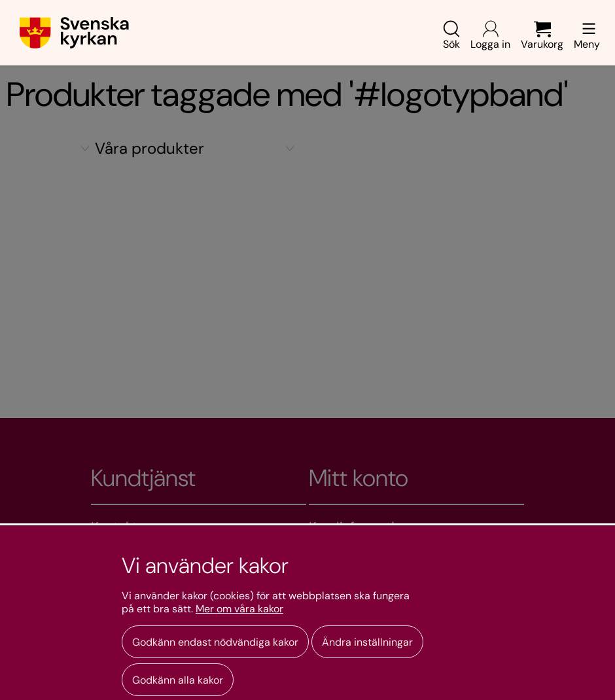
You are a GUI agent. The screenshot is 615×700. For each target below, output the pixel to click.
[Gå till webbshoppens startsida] (74, 33)
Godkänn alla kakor (178, 680)
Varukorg (542, 36)
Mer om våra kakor (239, 609)
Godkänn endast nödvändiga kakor (215, 642)
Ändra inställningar (367, 642)
